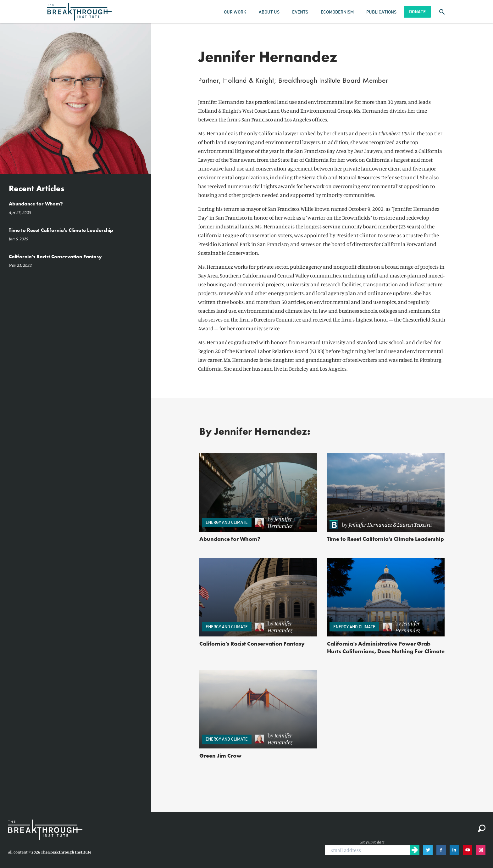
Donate (417, 11)
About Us (269, 12)
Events (300, 12)
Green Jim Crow (220, 756)
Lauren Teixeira (414, 524)
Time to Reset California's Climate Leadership (385, 539)
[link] (283, 523)
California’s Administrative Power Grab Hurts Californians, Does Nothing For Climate (386, 647)
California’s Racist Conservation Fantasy (252, 644)
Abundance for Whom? (230, 539)
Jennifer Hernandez (280, 522)
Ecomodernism (337, 12)
